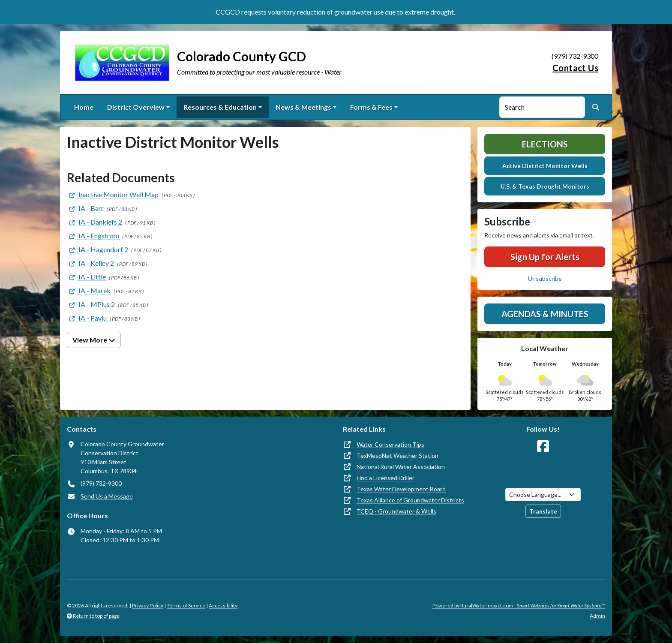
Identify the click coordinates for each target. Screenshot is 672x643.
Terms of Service (186, 605)
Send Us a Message (107, 496)
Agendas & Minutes (545, 314)
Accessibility (223, 605)
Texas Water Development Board (401, 489)
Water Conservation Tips (390, 444)
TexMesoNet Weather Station (397, 455)
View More (94, 340)
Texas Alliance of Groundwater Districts (410, 500)
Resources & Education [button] (220, 107)
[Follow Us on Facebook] (543, 446)
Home (84, 107)
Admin (597, 616)
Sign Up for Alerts (545, 257)
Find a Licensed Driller (385, 478)
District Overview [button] (136, 107)
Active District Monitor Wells (545, 166)
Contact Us (575, 68)
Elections (545, 144)
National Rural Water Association (401, 467)
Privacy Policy (148, 605)
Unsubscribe (545, 278)
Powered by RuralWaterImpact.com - (519, 605)
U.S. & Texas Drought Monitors (545, 186)
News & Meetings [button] (303, 107)
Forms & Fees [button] (371, 107)
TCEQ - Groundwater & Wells (396, 511)
